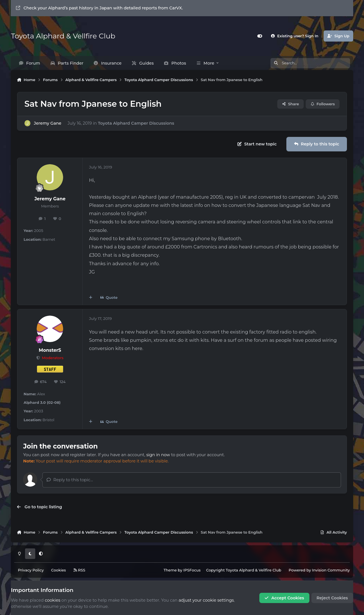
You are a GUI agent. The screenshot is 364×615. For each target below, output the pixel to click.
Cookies (59, 570)
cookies (52, 600)
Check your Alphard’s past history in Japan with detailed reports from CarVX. (99, 8)
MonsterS (50, 350)
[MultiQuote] (91, 298)
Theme (170, 570)
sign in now (158, 455)
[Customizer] (259, 36)
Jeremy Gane (48, 123)
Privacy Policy (31, 570)
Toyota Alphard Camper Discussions (136, 123)
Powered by (319, 570)
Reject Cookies (332, 598)
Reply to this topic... (70, 480)
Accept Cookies (284, 598)
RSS (79, 570)
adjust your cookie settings (206, 600)
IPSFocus (192, 570)
